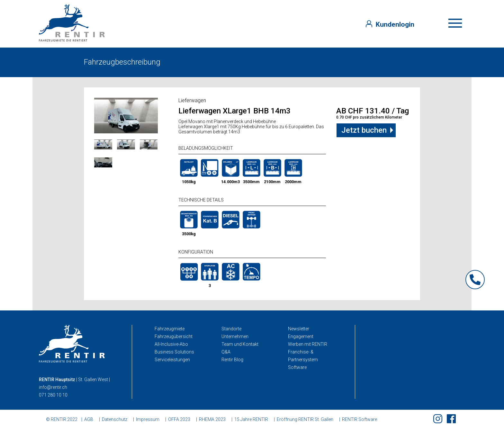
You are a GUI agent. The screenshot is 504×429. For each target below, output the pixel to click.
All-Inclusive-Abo (171, 344)
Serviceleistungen (172, 360)
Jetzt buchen (364, 130)
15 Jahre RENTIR (251, 419)
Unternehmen (235, 336)
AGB (89, 419)
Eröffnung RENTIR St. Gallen (305, 419)
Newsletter (299, 329)
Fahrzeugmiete (170, 329)
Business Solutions (174, 352)
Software (297, 367)
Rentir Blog (232, 360)
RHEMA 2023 (212, 419)
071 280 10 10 (53, 395)
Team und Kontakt (240, 344)
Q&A (226, 352)
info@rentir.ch (53, 387)
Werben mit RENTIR (308, 344)
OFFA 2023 (179, 419)
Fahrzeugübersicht (174, 336)
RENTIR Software (360, 419)
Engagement (301, 336)
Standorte (231, 329)
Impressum (148, 419)
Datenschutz (115, 419)
